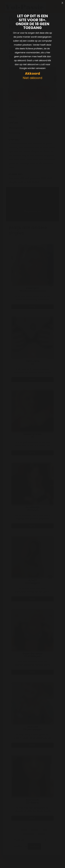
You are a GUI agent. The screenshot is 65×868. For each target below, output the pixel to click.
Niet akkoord (32, 78)
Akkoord (32, 74)
